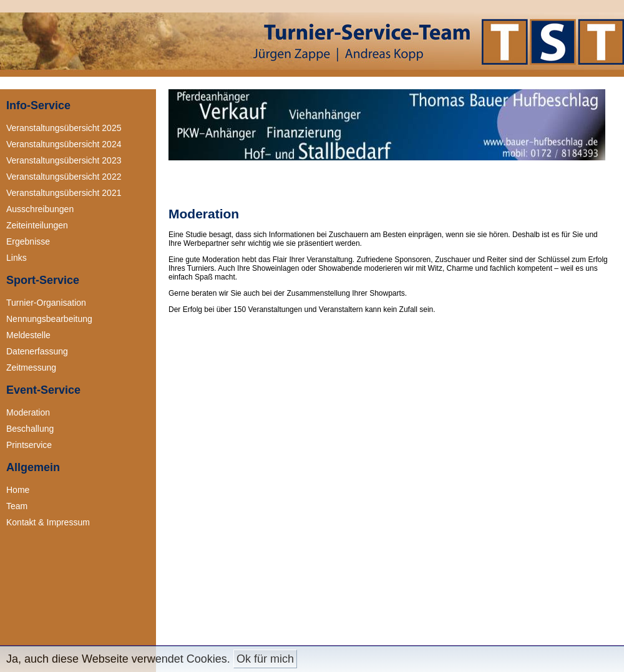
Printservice (29, 445)
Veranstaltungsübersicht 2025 (64, 128)
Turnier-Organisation (46, 303)
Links (17, 258)
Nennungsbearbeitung (49, 319)
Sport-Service (43, 280)
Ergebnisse (28, 241)
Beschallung (30, 429)
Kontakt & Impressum (48, 522)
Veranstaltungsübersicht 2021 (64, 193)
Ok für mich (265, 659)
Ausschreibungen (40, 209)
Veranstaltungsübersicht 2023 (64, 160)
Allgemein (33, 467)
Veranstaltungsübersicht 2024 (64, 144)
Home (18, 490)
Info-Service (38, 105)
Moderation (28, 412)
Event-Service (43, 390)
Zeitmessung (31, 368)
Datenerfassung (37, 351)
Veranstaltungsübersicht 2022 (64, 177)
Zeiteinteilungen (37, 225)
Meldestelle (28, 335)
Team (17, 506)
